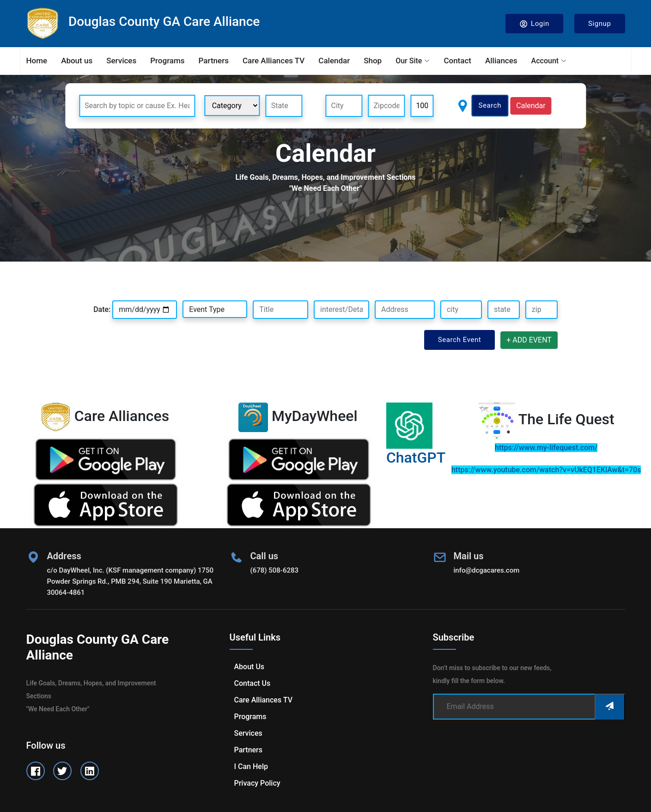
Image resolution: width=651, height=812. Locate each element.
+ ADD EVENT (529, 340)
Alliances (501, 61)
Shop (373, 61)
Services (121, 61)
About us (77, 61)
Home (37, 61)
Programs (167, 61)
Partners (214, 61)
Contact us (252, 683)
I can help (251, 766)
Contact (457, 61)
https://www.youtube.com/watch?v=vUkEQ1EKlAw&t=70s (546, 470)
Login (534, 24)
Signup (600, 24)
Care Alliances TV (274, 61)
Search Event (460, 340)
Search (490, 105)
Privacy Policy (257, 783)
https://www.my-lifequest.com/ (546, 448)
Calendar (334, 61)
